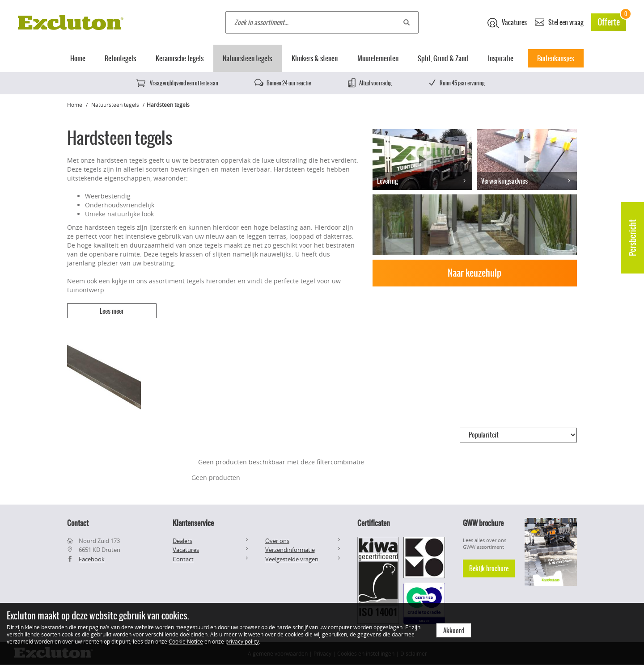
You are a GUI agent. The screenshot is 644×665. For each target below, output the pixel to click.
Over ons (277, 541)
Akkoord (454, 631)
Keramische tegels (180, 58)
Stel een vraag (559, 22)
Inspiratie (501, 58)
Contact (183, 559)
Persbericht (633, 238)
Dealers (182, 541)
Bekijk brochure (489, 568)
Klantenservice (193, 523)
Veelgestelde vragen (292, 559)
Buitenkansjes (555, 58)
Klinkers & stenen (315, 58)
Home (78, 58)
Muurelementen (378, 58)
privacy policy (242, 641)
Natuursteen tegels (247, 58)
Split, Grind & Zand (443, 58)
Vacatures (507, 23)
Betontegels (120, 58)
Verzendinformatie (290, 550)
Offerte (612, 21)
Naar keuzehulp (475, 273)
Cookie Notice (186, 641)
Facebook (92, 559)
